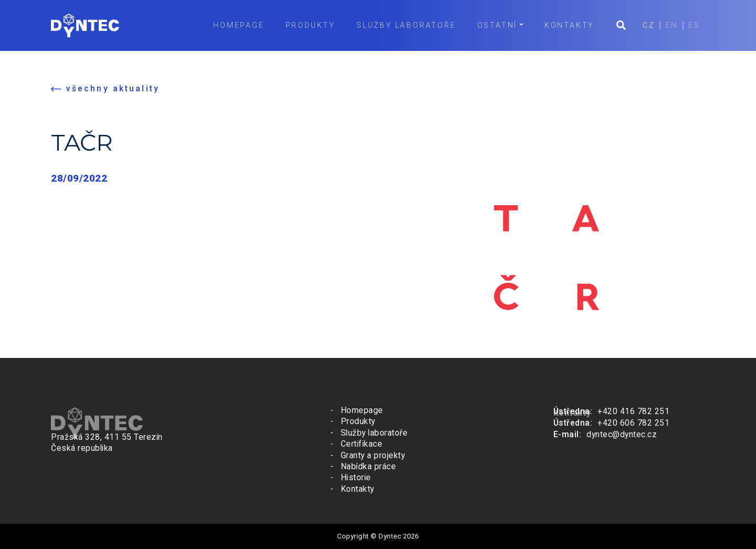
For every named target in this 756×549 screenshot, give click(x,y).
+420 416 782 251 (633, 411)
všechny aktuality (113, 89)
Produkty (307, 25)
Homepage (236, 25)
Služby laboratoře (403, 25)
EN (670, 25)
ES (694, 25)
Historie (356, 478)
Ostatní (494, 25)
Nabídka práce (369, 467)
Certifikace (362, 444)
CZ (646, 25)
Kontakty (566, 25)
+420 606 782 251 (633, 422)
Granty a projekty (373, 456)
